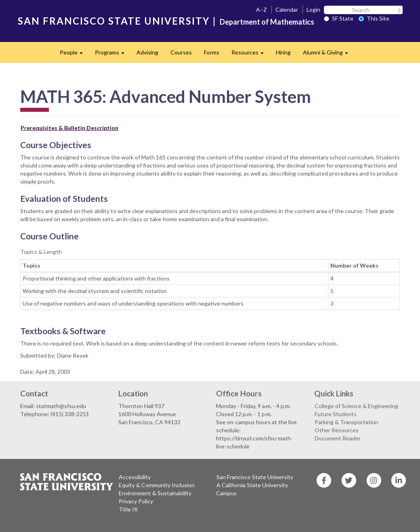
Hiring (283, 52)
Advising (147, 52)
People (74, 55)
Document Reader (338, 438)
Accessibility (135, 477)
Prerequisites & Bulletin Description (69, 128)
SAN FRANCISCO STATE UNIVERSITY (114, 21)
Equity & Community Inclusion (157, 485)
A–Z (261, 9)
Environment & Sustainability (155, 493)
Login (313, 9)
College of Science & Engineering (356, 406)
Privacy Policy (136, 501)
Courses (181, 52)
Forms (212, 52)
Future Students (336, 414)
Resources (251, 55)
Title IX (128, 509)
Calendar (287, 9)
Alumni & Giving (329, 55)
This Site (374, 18)
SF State (339, 18)
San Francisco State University (255, 477)
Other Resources (337, 430)
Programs (113, 55)
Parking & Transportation (346, 422)
